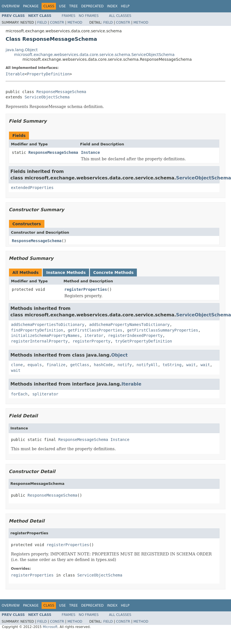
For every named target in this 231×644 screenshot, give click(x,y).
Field (42, 22)
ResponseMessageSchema (61, 92)
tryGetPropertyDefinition (144, 341)
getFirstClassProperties (95, 330)
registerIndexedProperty (135, 335)
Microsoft (50, 627)
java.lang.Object (22, 50)
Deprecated (92, 6)
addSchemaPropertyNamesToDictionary (129, 325)
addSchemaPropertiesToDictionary (48, 325)
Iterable (15, 74)
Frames (69, 16)
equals (35, 365)
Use (62, 6)
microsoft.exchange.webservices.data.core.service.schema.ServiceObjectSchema (94, 55)
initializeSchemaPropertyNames (45, 335)
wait (191, 365)
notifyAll (147, 365)
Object (120, 355)
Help (125, 6)
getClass (80, 365)
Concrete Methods (114, 273)
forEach (19, 394)
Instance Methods (66, 273)
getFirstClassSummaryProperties (163, 330)
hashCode (103, 365)
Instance (90, 152)
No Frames (89, 16)
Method (75, 22)
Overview (11, 6)
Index (112, 6)
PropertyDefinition (48, 74)
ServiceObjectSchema (47, 97)
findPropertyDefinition (37, 330)
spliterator (45, 394)
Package (31, 6)
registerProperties (86, 289)
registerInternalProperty (39, 341)
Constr (57, 22)
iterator (94, 335)
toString (172, 365)
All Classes (120, 16)
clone (17, 365)
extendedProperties (32, 188)
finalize (56, 365)
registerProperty (91, 341)
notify (125, 365)
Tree (73, 6)
